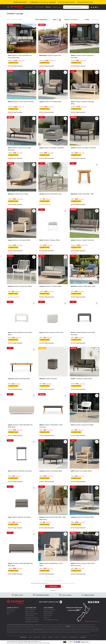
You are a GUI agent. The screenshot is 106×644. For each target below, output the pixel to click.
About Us (46, 618)
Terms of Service (43, 643)
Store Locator (11, 610)
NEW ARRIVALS (29, 7)
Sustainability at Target (51, 619)
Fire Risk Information (32, 621)
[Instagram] (91, 602)
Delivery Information (32, 614)
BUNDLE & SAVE (57, 7)
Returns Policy (30, 612)
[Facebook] (89, 602)
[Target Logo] (17, 7)
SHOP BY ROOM (39, 7)
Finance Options (30, 610)
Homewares (74, 637)
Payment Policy (48, 614)
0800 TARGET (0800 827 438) (49, 602)
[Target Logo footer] (23, 602)
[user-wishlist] (96, 7)
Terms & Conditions (50, 610)
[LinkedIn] (98, 602)
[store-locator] (91, 7)
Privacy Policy (48, 616)
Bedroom (37, 637)
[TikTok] (96, 602)
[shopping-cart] (98, 7)
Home (9, 20)
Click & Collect (30, 616)
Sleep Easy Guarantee (32, 619)
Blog (8, 614)
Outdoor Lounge (17, 20)
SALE (73, 71)
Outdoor (64, 637)
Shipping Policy (48, 612)
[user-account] (94, 7)
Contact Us (10, 612)
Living (44, 637)
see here (68, 626)
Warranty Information (32, 618)
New (30, 637)
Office (57, 637)
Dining (50, 637)
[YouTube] (94, 602)
